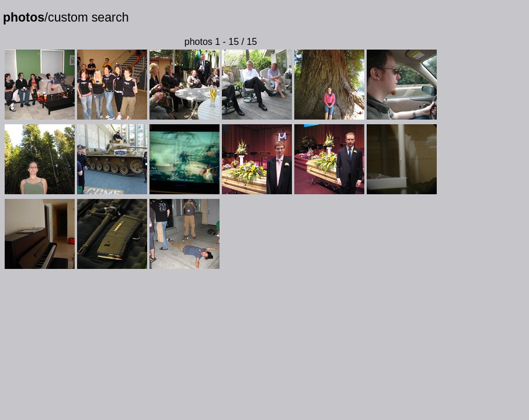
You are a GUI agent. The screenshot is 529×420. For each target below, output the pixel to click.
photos (24, 17)
